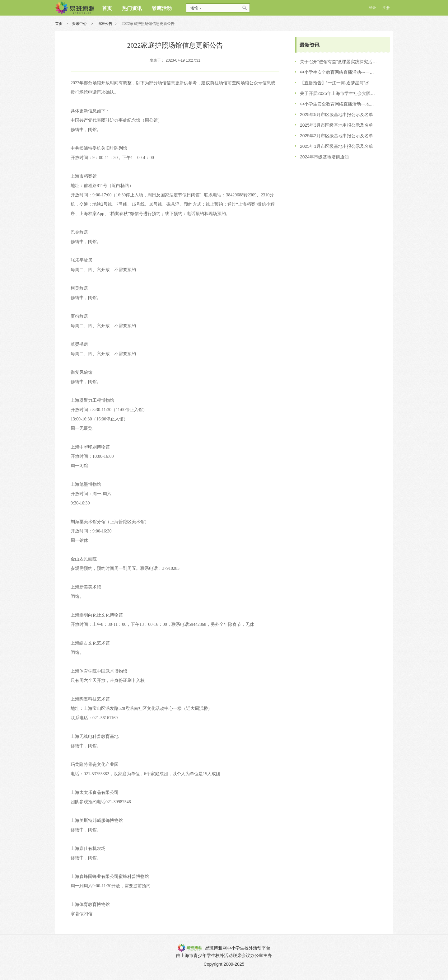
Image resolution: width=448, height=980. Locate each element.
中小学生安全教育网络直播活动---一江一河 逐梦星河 (339, 72)
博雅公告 (105, 24)
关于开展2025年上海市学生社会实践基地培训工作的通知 (339, 93)
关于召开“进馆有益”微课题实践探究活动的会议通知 (339, 62)
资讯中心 (80, 24)
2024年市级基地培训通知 (324, 157)
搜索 (245, 8)
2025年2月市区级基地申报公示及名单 (336, 136)
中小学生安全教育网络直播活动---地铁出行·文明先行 (339, 104)
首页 (59, 24)
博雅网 (75, 8)
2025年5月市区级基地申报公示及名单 (336, 115)
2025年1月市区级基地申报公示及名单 (336, 146)
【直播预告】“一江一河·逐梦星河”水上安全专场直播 (339, 83)
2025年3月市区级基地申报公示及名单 (336, 125)
